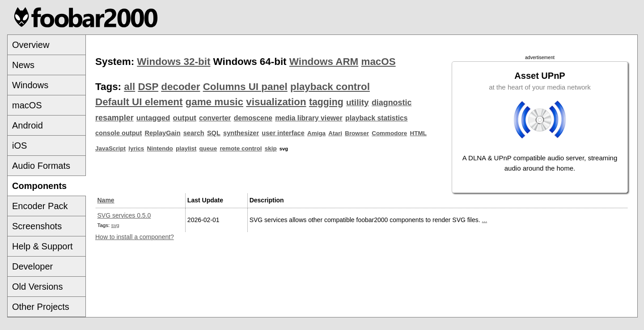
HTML (418, 133)
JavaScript (110, 148)
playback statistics (376, 118)
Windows (30, 85)
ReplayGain (162, 133)
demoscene (253, 118)
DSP (148, 87)
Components (39, 186)
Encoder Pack (40, 206)
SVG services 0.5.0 (124, 215)
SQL (214, 133)
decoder (180, 87)
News (23, 65)
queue (208, 148)
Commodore (389, 133)
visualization (276, 102)
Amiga (316, 133)
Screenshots (37, 226)
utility (358, 102)
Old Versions (37, 287)
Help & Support (42, 246)
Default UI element (139, 102)
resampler (114, 118)
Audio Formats (41, 166)
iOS (19, 146)
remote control (241, 148)
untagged (153, 118)
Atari (335, 133)
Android (28, 125)
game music (214, 102)
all (129, 87)
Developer (32, 266)
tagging (326, 102)
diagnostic (392, 103)
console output (119, 133)
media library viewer (309, 118)
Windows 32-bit (174, 62)
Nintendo (160, 148)
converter (215, 118)
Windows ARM (324, 62)
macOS (27, 105)
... (484, 220)
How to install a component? (135, 237)
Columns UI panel (245, 87)
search (194, 133)
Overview (31, 45)
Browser (357, 133)
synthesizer (241, 133)
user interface (283, 133)
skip (271, 148)
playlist (186, 148)
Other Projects (41, 307)
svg (115, 225)
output (185, 118)
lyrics (136, 148)
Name (106, 200)
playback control (330, 87)
